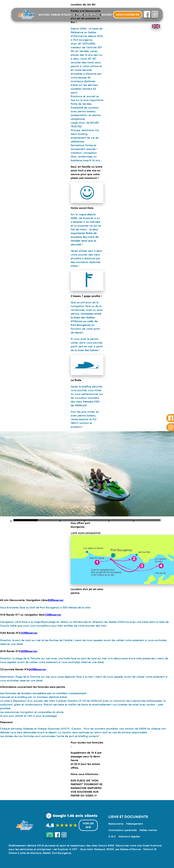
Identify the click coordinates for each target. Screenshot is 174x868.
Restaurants (116, 824)
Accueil (44, 15)
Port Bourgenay (88, 15)
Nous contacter (128, 15)
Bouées (107, 15)
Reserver (55, 600)
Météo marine (148, 830)
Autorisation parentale (123, 830)
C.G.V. (112, 836)
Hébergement (135, 824)
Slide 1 (50, 520)
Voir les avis (88, 825)
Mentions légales (129, 836)
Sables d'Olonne (63, 15)
